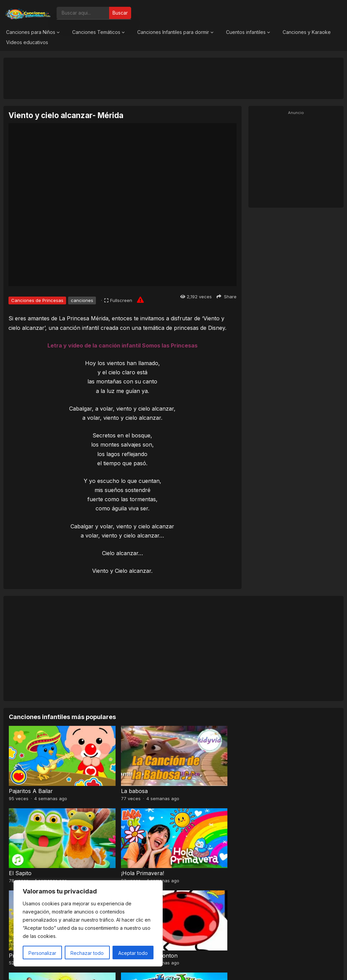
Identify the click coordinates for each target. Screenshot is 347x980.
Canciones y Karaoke (307, 32)
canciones (82, 300)
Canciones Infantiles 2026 (181, 968)
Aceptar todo (133, 953)
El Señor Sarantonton (121, 842)
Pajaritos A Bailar (31, 775)
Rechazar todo (87, 953)
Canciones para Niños (31, 32)
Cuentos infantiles (246, 32)
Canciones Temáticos (96, 32)
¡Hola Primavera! (281, 775)
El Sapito (188, 775)
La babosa (106, 775)
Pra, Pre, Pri (25, 842)
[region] (88, 923)
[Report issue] (140, 300)
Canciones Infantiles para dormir (173, 32)
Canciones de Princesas (37, 300)
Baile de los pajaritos (202, 842)
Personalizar (42, 953)
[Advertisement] (173, 78)
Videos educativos (27, 42)
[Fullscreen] (118, 300)
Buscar (120, 13)
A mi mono (274, 842)
